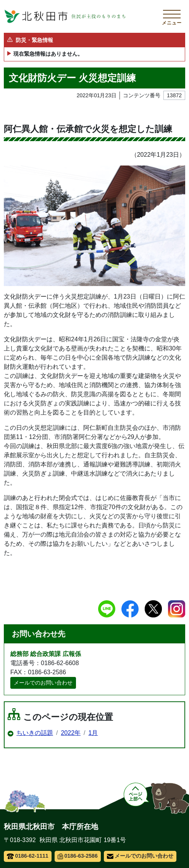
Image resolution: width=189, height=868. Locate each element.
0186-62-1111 (28, 856)
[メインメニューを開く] (172, 16)
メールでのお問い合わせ (43, 683)
